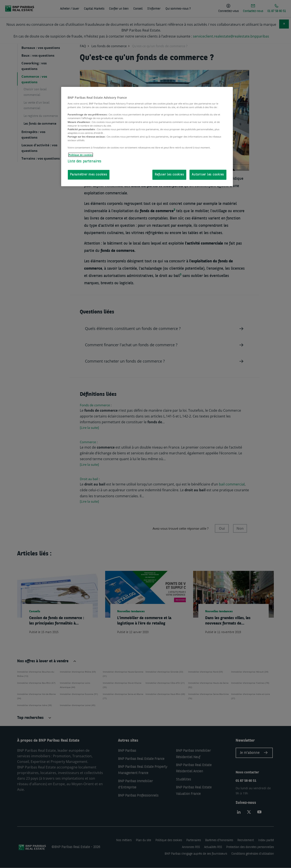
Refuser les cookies (169, 175)
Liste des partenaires (85, 161)
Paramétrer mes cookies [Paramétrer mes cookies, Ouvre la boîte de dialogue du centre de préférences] (89, 175)
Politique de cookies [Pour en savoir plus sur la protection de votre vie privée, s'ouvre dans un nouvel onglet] (81, 155)
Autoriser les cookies (208, 175)
